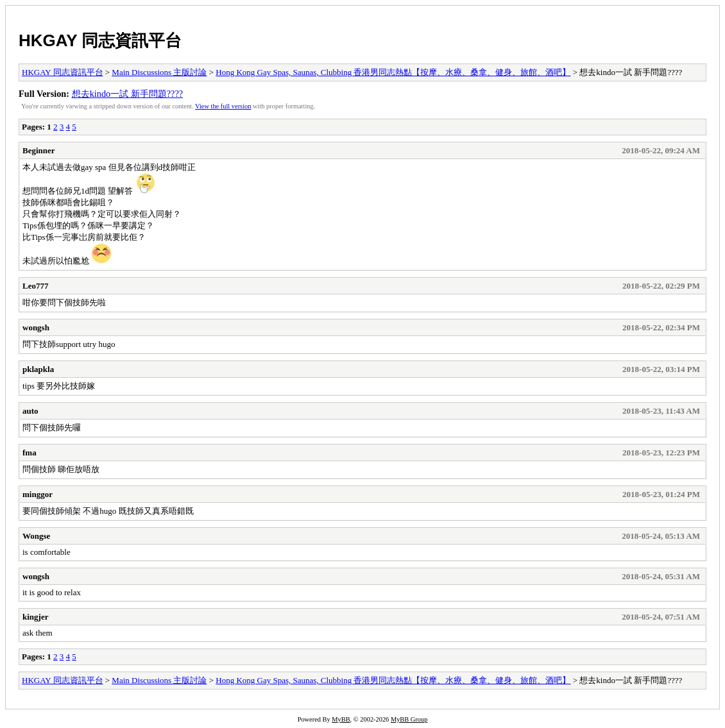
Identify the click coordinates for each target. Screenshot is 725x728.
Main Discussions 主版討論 (159, 72)
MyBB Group (409, 719)
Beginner (39, 150)
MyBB (341, 719)
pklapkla (38, 369)
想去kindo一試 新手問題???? (128, 94)
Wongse (36, 536)
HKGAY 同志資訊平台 (100, 40)
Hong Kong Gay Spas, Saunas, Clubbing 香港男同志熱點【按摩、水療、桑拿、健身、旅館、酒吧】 (393, 72)
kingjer (35, 617)
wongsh (36, 327)
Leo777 (35, 286)
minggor (38, 494)
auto (30, 411)
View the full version (223, 106)
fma (30, 453)
